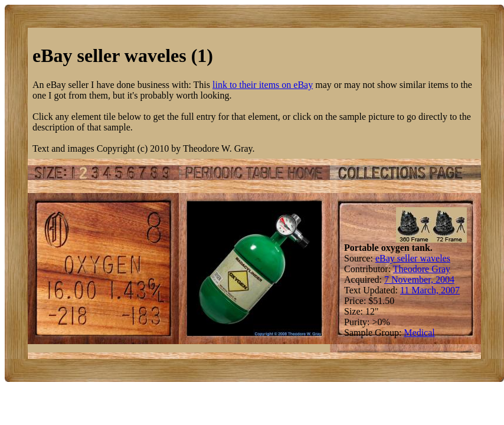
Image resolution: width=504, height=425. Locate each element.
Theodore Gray (422, 269)
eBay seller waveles (413, 258)
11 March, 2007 (430, 290)
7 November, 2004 (419, 279)
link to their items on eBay (263, 85)
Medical (419, 333)
